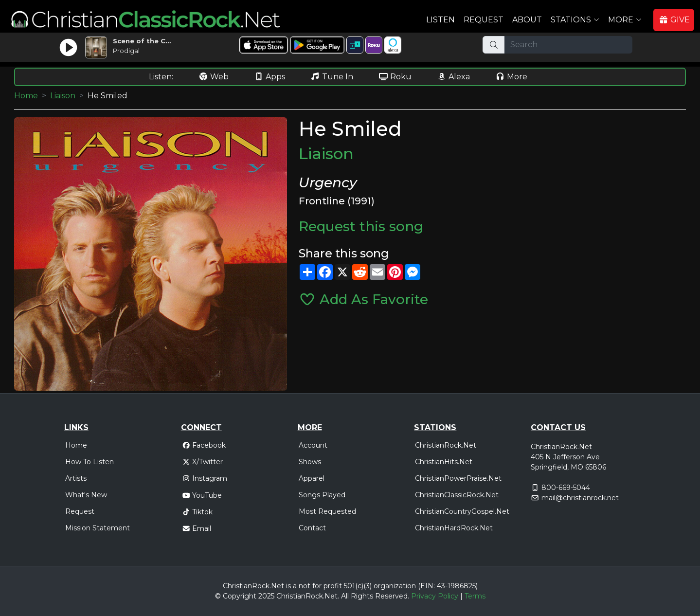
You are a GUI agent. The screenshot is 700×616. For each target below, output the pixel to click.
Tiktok (197, 512)
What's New (86, 495)
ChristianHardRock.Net (454, 528)
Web (214, 77)
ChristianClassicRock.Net (457, 495)
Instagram (205, 478)
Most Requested (327, 511)
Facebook (204, 445)
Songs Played (322, 495)
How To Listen (90, 462)
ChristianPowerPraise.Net (458, 478)
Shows (310, 462)
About (527, 20)
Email (197, 528)
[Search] (568, 45)
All (345, 596)
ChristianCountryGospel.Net (462, 511)
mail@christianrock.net (580, 498)
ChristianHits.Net (444, 462)
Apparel (312, 478)
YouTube (202, 495)
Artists (76, 478)
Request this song (361, 226)
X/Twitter (203, 462)
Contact (312, 528)
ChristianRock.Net (446, 445)
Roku (395, 77)
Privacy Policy (435, 596)
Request (484, 20)
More (511, 77)
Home (26, 96)
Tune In (332, 77)
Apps (269, 77)
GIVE (674, 20)
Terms (475, 596)
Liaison (63, 96)
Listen (440, 20)
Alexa (453, 77)
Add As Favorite (363, 299)
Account (313, 445)
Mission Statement (98, 528)
